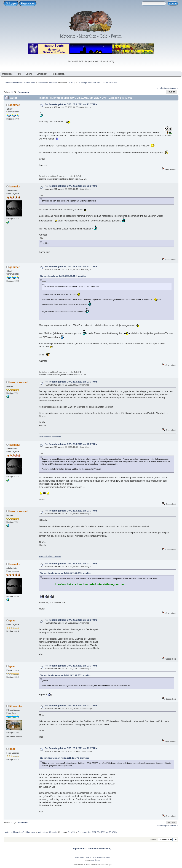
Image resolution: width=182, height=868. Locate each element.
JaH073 (71, 83)
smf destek (96, 860)
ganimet (14, 105)
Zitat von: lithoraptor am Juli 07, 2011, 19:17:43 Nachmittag (65, 758)
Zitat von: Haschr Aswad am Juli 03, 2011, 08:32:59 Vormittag (65, 573)
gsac (12, 620)
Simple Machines (103, 857)
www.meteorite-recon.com (50, 437)
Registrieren (28, 3)
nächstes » (173, 88)
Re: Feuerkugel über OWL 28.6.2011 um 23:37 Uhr (71, 104)
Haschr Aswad (19, 382)
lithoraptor (16, 706)
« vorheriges (162, 88)
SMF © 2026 (91, 857)
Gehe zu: (154, 840)
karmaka (15, 186)
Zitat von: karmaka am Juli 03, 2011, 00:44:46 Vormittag (63, 276)
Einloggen (11, 3)
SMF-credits (79, 857)
